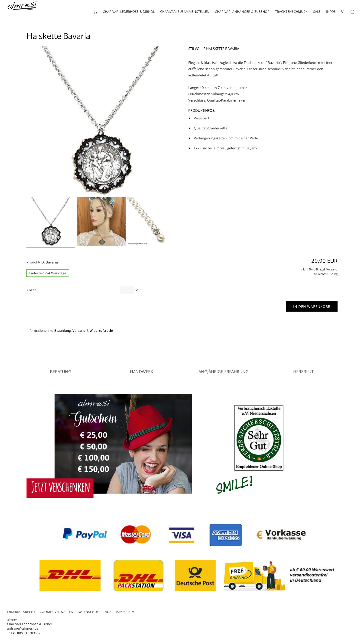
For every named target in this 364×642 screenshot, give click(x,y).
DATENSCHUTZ (89, 612)
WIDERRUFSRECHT (21, 612)
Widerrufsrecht (102, 331)
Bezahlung (63, 331)
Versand (79, 331)
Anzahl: (32, 290)
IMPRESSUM (125, 612)
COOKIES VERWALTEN (57, 612)
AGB (108, 612)
